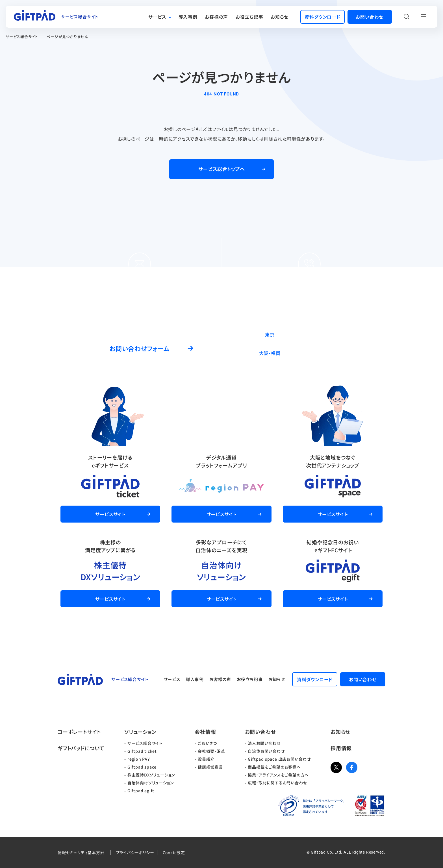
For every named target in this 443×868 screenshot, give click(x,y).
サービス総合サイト (22, 37)
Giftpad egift (141, 791)
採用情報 (341, 748)
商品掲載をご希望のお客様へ (274, 767)
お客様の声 (216, 17)
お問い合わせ (260, 732)
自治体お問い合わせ (266, 751)
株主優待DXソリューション (151, 775)
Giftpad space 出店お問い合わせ (279, 759)
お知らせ (280, 17)
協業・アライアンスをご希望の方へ (278, 775)
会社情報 (205, 732)
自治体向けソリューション (151, 783)
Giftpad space (142, 767)
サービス (157, 17)
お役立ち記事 (249, 17)
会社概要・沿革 (211, 751)
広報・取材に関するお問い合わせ (277, 783)
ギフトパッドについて (81, 748)
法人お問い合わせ (264, 743)
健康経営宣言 (210, 767)
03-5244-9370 (325, 334)
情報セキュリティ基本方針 (81, 852)
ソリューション (140, 732)
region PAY (139, 759)
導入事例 (188, 17)
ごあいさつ (207, 743)
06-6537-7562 (325, 353)
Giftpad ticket (142, 751)
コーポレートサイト (79, 732)
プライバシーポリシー (135, 852)
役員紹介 (206, 759)
